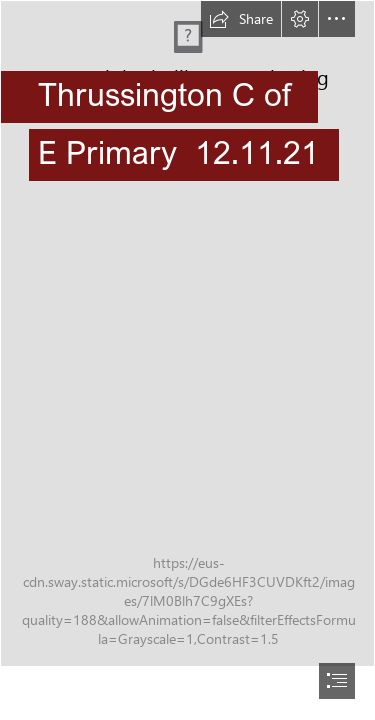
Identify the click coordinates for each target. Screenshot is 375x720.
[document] (187, 360)
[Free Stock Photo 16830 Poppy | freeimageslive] (187, 333)
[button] (241, 19)
